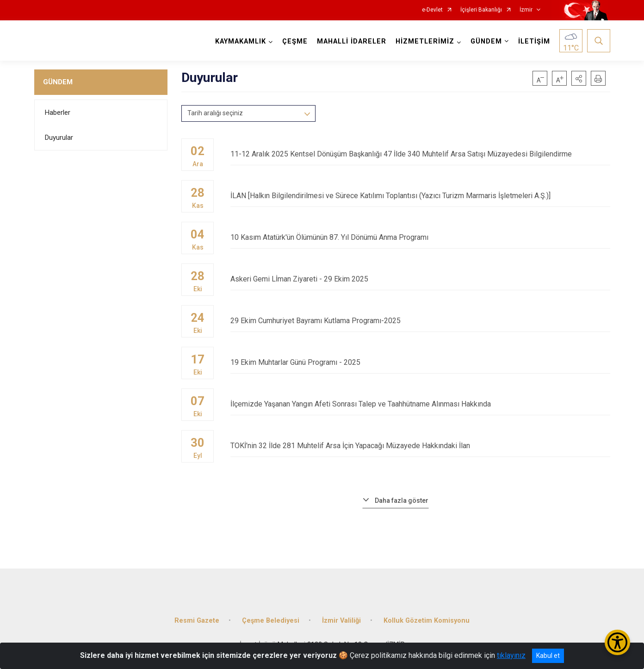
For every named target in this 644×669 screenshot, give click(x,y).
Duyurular (59, 138)
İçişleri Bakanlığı (481, 10)
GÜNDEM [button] (486, 41)
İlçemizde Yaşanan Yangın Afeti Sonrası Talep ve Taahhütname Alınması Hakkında (420, 404)
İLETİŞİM (534, 41)
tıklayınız (511, 655)
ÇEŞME (295, 41)
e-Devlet (432, 10)
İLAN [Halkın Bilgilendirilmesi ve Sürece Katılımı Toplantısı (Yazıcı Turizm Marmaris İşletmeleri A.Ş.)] (420, 196)
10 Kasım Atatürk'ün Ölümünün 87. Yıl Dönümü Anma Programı (420, 237)
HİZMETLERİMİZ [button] (425, 41)
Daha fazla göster (402, 500)
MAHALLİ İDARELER (352, 41)
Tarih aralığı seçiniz (215, 113)
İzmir (526, 10)
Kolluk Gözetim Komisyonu (427, 621)
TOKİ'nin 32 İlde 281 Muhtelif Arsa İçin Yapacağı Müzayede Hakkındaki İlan (420, 446)
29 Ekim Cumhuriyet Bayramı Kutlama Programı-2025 (420, 321)
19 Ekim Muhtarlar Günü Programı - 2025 (420, 362)
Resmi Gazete (197, 621)
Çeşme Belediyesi (271, 621)
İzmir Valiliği (341, 621)
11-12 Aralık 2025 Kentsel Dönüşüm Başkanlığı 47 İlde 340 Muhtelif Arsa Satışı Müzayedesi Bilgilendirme (420, 154)
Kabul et (548, 656)
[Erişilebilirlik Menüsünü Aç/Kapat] (617, 642)
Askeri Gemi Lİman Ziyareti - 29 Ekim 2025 (420, 279)
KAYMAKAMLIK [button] (241, 41)
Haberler (58, 113)
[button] (579, 78)
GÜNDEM (58, 82)
